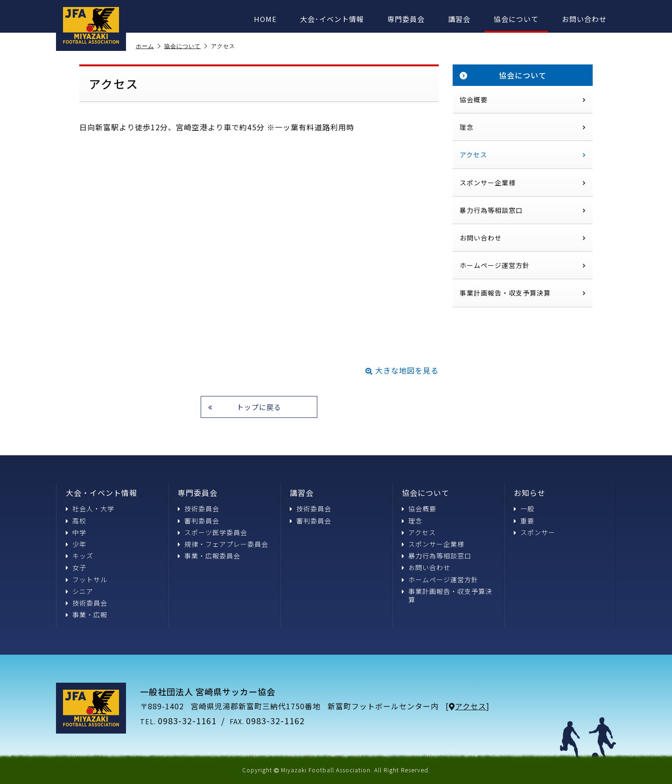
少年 (76, 544)
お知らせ (530, 493)
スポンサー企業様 (523, 183)
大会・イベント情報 (101, 493)
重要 (524, 521)
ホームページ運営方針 (523, 265)
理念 (523, 127)
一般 (524, 509)
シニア (80, 591)
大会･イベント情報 (332, 19)
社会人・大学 (90, 509)
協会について (516, 19)
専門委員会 (406, 19)
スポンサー (535, 532)
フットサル (87, 579)
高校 (76, 521)
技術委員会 (87, 603)
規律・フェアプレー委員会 (223, 544)
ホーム (148, 46)
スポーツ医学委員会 (213, 532)
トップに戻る (245, 407)
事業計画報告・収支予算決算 (523, 293)
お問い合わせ (584, 19)
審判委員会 (199, 521)
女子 (76, 567)
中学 (76, 532)
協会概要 (523, 99)
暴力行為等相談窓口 (523, 210)
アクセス (523, 155)
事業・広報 (87, 614)
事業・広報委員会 (209, 556)
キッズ (80, 556)
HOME (265, 19)
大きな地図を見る (402, 370)
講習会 (459, 19)
